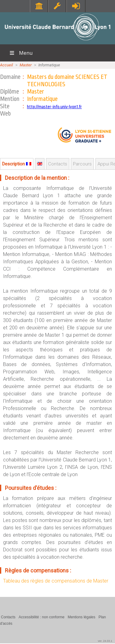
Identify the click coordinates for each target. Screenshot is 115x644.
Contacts (58, 164)
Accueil (6, 65)
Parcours (82, 164)
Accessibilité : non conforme (42, 617)
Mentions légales (82, 617)
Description (17, 164)
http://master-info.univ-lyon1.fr (54, 107)
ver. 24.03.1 (105, 641)
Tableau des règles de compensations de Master (56, 581)
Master (26, 65)
